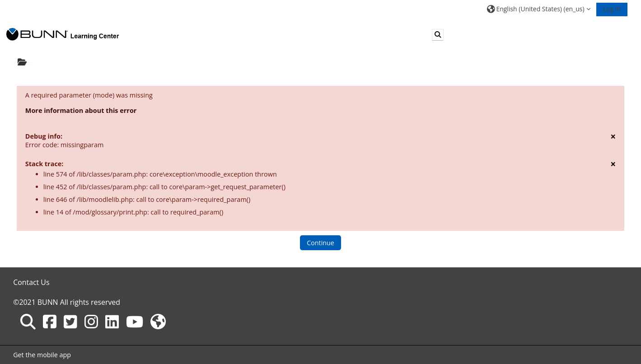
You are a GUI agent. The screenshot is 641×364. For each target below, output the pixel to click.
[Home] (63, 34)
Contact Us (31, 282)
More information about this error (81, 110)
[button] (538, 9)
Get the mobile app (42, 355)
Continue (320, 243)
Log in (612, 9)
